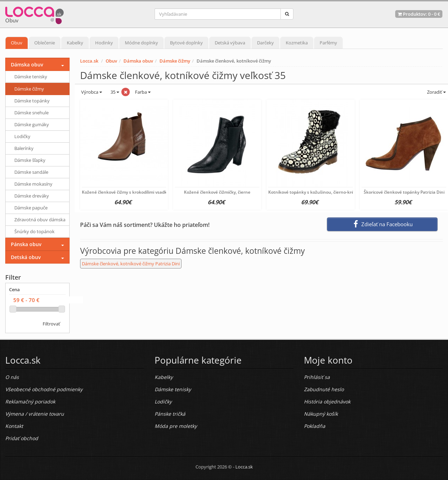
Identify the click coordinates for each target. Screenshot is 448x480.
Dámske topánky (32, 101)
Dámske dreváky (32, 196)
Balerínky (24, 148)
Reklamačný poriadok (30, 402)
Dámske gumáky (32, 124)
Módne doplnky (141, 43)
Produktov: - (419, 14)
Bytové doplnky (186, 43)
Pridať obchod (22, 438)
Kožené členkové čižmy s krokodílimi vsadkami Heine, (135, 192)
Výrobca (91, 92)
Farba (143, 92)
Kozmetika (297, 43)
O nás (12, 377)
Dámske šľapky (30, 160)
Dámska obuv (138, 61)
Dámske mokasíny (33, 184)
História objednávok (327, 402)
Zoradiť (436, 92)
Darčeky (265, 43)
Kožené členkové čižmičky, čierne (217, 192)
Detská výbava (230, 43)
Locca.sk (89, 61)
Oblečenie (45, 43)
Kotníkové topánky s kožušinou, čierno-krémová (317, 192)
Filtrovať (51, 324)
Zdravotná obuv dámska (40, 220)
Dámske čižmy (175, 61)
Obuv (17, 43)
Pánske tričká (170, 414)
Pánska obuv (26, 244)
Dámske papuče (31, 208)
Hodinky (104, 43)
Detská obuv (26, 257)
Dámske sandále (31, 172)
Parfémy (328, 43)
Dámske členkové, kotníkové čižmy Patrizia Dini (131, 264)
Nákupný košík (321, 414)
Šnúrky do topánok (34, 231)
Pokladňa (315, 426)
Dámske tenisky (31, 77)
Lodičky (22, 136)
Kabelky (75, 43)
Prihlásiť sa (317, 377)
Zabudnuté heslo (324, 389)
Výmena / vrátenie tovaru (35, 414)
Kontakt (14, 426)
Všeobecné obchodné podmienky (44, 389)
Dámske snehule (31, 113)
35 (114, 92)
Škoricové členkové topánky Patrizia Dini (404, 192)
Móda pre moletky (176, 426)
